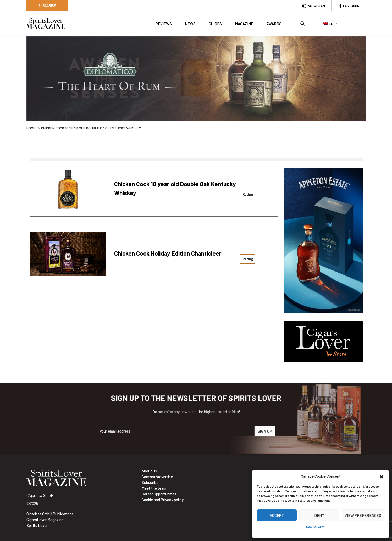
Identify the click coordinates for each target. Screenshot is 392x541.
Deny (319, 515)
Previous (23, 79)
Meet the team (154, 488)
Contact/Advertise (157, 477)
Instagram (312, 5)
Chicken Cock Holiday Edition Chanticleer (175, 253)
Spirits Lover (37, 525)
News (190, 25)
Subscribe (47, 5)
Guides (215, 25)
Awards (273, 25)
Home (31, 128)
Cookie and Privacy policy (163, 500)
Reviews (163, 25)
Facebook (350, 5)
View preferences (363, 515)
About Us (149, 471)
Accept (277, 515)
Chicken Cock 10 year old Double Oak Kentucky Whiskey (168, 188)
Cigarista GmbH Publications (50, 514)
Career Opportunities (159, 494)
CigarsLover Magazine (45, 520)
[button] (382, 476)
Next (370, 79)
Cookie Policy (315, 527)
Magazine (244, 25)
